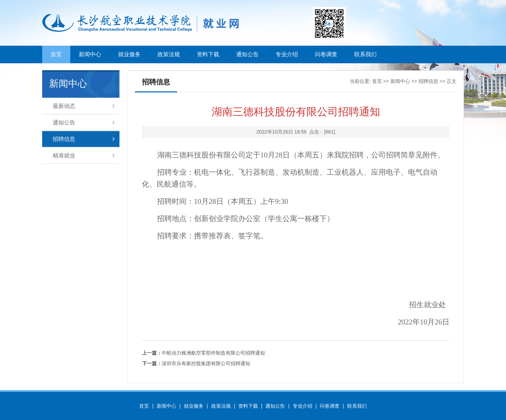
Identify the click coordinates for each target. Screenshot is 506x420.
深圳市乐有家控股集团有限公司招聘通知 (196, 363)
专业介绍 (287, 54)
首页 (56, 54)
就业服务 (129, 54)
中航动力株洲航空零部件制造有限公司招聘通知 (203, 353)
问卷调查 (326, 54)
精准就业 (64, 156)
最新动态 (64, 106)
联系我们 (365, 54)
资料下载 (208, 54)
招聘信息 (64, 139)
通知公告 (247, 54)
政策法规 (169, 54)
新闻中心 (90, 54)
